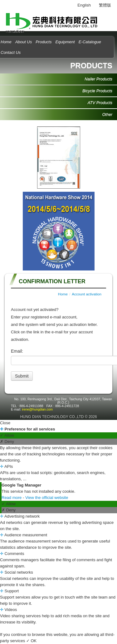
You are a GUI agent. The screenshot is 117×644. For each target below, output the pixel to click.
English (84, 5)
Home (63, 294)
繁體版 (105, 5)
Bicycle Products (97, 91)
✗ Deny (7, 442)
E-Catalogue (90, 42)
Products (44, 42)
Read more (12, 498)
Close (5, 423)
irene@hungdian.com (37, 409)
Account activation (87, 294)
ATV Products (100, 103)
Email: (17, 351)
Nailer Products (98, 79)
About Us (24, 42)
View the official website (47, 498)
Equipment (65, 42)
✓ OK (31, 641)
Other (107, 114)
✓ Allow (7, 435)
